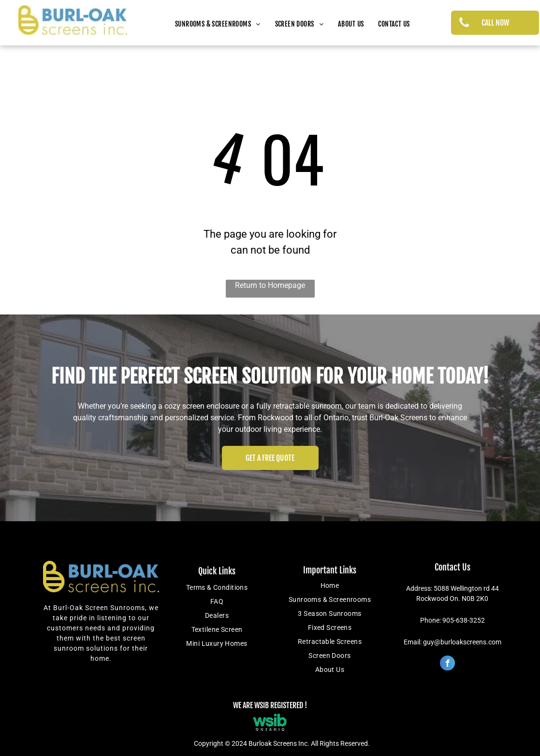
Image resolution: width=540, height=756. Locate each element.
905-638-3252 (464, 620)
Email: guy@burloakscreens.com (452, 642)
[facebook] (447, 664)
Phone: (431, 620)
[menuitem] (218, 24)
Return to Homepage (270, 285)
